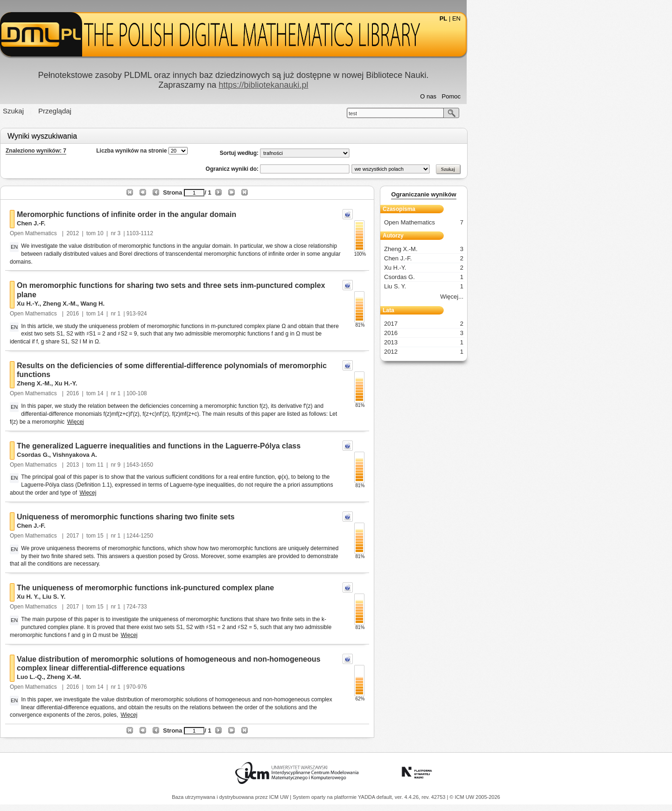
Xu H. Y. (130, 597)
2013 (176, 465)
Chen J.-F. (134, 223)
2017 (176, 536)
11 (203, 465)
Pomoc (554, 96)
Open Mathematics (137, 233)
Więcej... (554, 297)
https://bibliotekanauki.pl (366, 85)
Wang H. (196, 304)
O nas (531, 96)
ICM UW (280, 797)
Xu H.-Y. (131, 304)
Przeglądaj (157, 111)
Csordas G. (136, 455)
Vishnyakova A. (178, 455)
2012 (176, 233)
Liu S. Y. (157, 597)
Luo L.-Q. (133, 677)
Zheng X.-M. (163, 304)
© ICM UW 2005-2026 (475, 797)
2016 (176, 314)
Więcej (178, 422)
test (455, 113)
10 (203, 233)
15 (203, 536)
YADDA (367, 797)
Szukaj (116, 111)
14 (203, 314)
